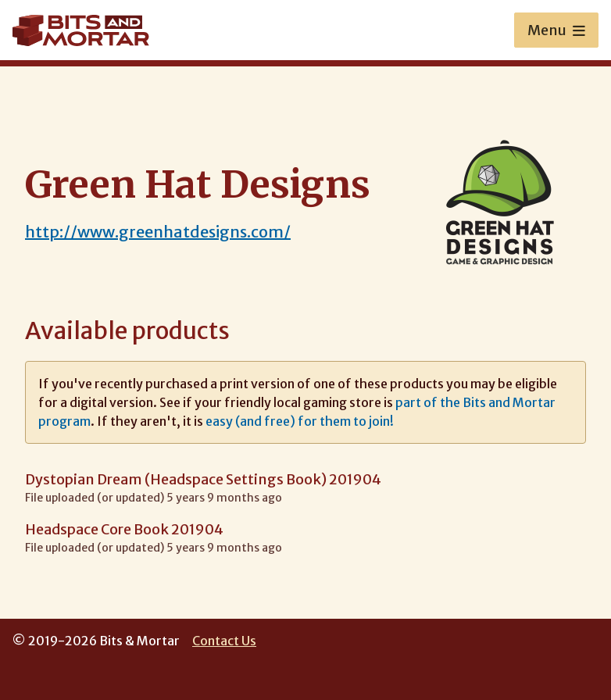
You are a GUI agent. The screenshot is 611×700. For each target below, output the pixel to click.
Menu (556, 30)
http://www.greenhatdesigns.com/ (158, 232)
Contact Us (224, 641)
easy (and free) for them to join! (300, 421)
